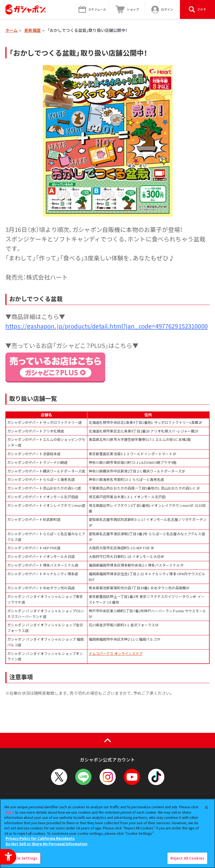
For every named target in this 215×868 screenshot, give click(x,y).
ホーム (11, 30)
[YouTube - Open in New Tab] (132, 777)
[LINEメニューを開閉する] (83, 777)
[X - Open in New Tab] (59, 777)
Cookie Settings (22, 858)
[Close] (206, 807)
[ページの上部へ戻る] (107, 740)
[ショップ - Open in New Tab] (127, 9)
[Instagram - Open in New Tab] (108, 777)
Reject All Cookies (187, 858)
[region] (107, 833)
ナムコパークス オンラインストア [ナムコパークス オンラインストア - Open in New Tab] (116, 654)
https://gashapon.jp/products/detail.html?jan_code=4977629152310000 (107, 326)
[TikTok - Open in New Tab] (156, 777)
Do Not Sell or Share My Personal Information (47, 844)
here (10, 812)
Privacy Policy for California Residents (40, 838)
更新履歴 (33, 30)
